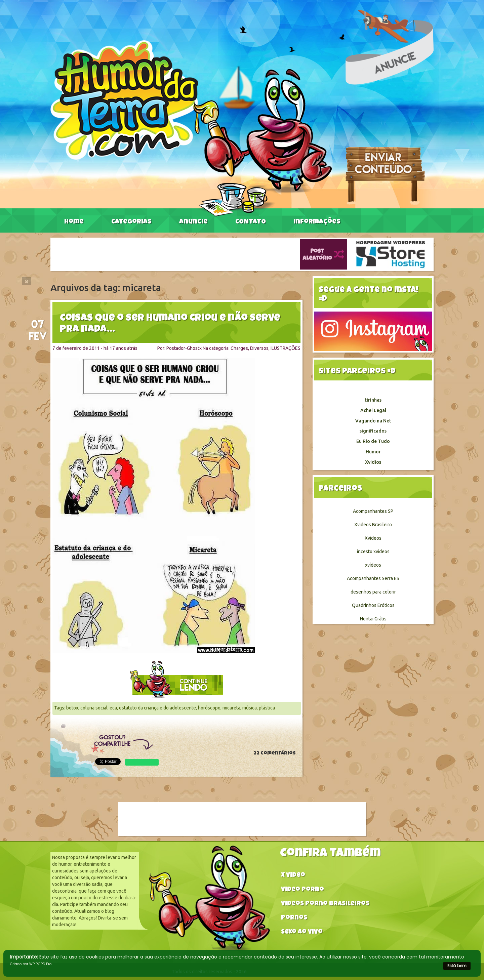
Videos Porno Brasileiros (325, 904)
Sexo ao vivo (302, 932)
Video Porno (302, 890)
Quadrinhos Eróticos (373, 605)
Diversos (259, 348)
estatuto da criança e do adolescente (157, 708)
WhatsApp (142, 762)
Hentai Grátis (373, 619)
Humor (373, 452)
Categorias (131, 222)
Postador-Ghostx (184, 348)
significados (373, 431)
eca (113, 708)
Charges (239, 348)
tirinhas (373, 400)
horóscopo (209, 708)
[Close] (27, 281)
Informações (317, 222)
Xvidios (373, 462)
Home (74, 222)
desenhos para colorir (373, 592)
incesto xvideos (373, 552)
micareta (231, 708)
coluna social (94, 708)
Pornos (294, 918)
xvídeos (373, 565)
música (250, 708)
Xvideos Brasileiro (373, 525)
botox (72, 708)
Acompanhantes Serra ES (373, 578)
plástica (267, 708)
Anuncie (193, 222)
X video (293, 876)
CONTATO (251, 222)
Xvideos (373, 538)
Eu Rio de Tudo (373, 441)
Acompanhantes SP (373, 511)
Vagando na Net (373, 421)
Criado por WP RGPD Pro (31, 964)
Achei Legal (373, 410)
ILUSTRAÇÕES (286, 348)
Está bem (457, 966)
